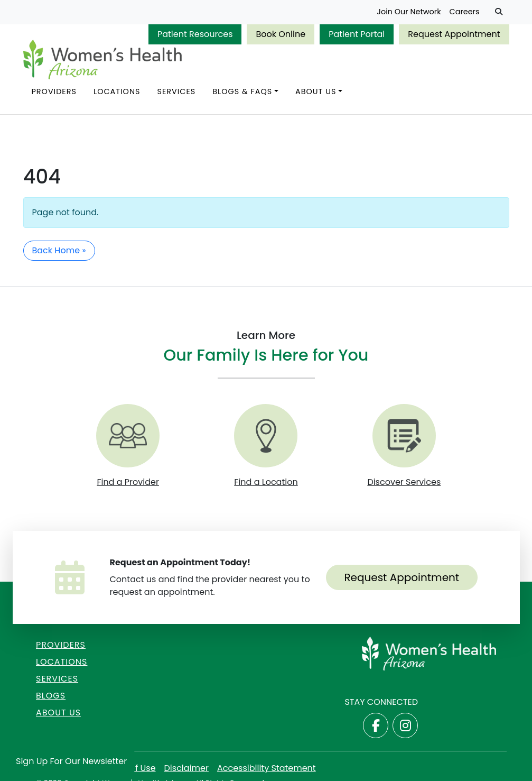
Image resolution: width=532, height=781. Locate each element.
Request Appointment (454, 34)
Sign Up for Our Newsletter (71, 761)
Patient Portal (357, 34)
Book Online (281, 34)
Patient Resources (195, 34)
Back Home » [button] (59, 250)
